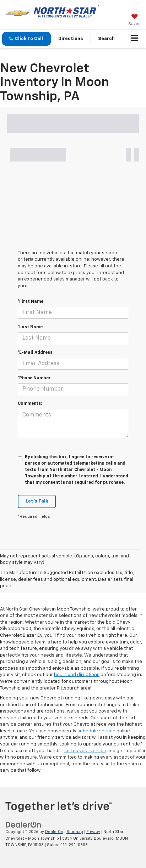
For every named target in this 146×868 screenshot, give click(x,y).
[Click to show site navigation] (135, 39)
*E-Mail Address (35, 353)
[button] (26, 39)
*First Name (31, 302)
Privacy (93, 832)
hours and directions (77, 675)
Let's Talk (37, 501)
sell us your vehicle (85, 751)
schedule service (96, 731)
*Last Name (30, 327)
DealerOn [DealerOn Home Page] (54, 832)
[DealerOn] (23, 825)
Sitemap (75, 832)
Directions (71, 39)
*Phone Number (34, 378)
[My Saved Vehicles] (134, 21)
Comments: (30, 404)
